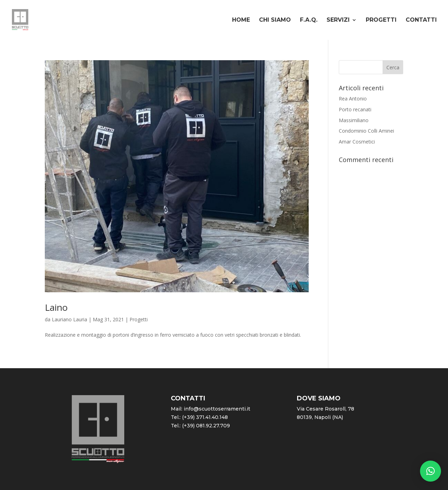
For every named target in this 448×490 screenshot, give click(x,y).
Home (241, 20)
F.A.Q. (309, 20)
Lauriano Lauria (69, 319)
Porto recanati (355, 109)
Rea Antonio (353, 99)
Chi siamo (275, 20)
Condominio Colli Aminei (366, 131)
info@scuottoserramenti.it (217, 409)
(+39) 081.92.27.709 (206, 426)
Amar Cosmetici (357, 142)
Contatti (421, 20)
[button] (430, 471)
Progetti (381, 20)
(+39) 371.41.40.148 (205, 417)
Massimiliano (354, 120)
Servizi (338, 20)
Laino (56, 307)
